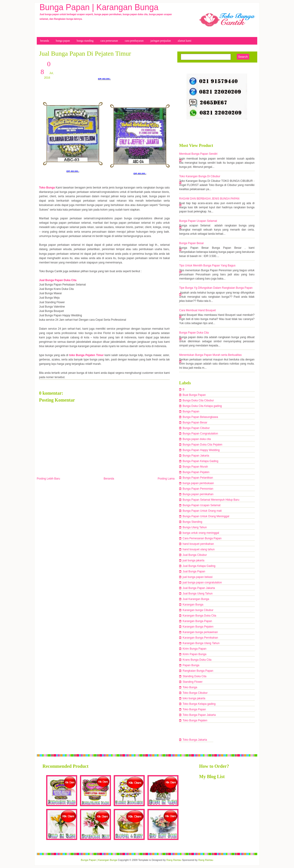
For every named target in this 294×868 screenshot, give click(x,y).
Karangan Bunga (193, 605)
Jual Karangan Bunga (196, 599)
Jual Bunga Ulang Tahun (198, 594)
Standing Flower (193, 682)
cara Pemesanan (109, 41)
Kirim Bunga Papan (194, 649)
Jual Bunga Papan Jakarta (199, 588)
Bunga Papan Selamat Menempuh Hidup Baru (211, 500)
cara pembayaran (134, 41)
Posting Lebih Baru (48, 479)
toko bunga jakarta (194, 698)
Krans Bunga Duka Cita (197, 660)
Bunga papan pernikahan (198, 494)
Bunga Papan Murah (195, 467)
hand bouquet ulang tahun (199, 549)
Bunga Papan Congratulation (200, 434)
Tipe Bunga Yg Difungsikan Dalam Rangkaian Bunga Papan (216, 288)
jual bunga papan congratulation (202, 582)
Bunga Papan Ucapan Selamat (198, 221)
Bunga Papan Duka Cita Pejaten (202, 445)
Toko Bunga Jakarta (195, 740)
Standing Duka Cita (194, 676)
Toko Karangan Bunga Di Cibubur (200, 176)
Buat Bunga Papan (194, 395)
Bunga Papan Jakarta (196, 456)
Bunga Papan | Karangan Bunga (99, 7)
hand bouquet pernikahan (198, 544)
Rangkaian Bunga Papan (198, 671)
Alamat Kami (185, 41)
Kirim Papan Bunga (194, 654)
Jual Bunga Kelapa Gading (199, 566)
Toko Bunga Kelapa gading (199, 704)
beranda (45, 41)
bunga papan (63, 41)
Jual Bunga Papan (194, 571)
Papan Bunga (191, 665)
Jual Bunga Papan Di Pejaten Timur (85, 53)
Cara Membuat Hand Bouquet (197, 310)
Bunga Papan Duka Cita (194, 333)
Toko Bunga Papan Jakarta (199, 715)
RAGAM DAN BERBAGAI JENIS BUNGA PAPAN (209, 199)
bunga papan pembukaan (198, 483)
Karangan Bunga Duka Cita (199, 616)
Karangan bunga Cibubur (198, 610)
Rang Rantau (174, 860)
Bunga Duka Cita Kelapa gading (202, 406)
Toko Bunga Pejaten (195, 720)
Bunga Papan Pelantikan (198, 478)
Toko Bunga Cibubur (195, 693)
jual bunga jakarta (194, 560)
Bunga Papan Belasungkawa (200, 417)
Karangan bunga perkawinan (200, 632)
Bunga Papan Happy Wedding (201, 450)
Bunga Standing (192, 522)
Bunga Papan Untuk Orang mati (202, 511)
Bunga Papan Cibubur (196, 428)
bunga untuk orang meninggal (201, 533)
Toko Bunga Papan (194, 709)
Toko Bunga (190, 687)
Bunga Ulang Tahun (195, 527)
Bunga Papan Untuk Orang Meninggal (206, 516)
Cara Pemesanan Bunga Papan (202, 538)
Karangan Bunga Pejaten (198, 627)
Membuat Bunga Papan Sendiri (198, 154)
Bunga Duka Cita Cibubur (198, 400)
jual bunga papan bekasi (198, 577)
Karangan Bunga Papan (197, 621)
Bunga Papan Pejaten (196, 472)
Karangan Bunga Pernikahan (200, 638)
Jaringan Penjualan (161, 41)
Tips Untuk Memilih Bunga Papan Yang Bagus (207, 266)
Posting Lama (166, 479)
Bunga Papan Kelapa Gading (200, 461)
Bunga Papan (191, 411)
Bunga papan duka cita (197, 439)
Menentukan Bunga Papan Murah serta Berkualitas (210, 355)
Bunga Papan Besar (191, 243)
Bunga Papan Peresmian (198, 489)
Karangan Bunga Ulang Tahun (201, 643)
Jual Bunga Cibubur (195, 555)
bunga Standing (85, 41)
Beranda (109, 479)
